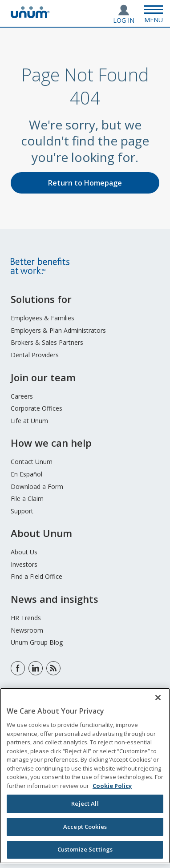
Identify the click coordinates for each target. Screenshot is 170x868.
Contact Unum (32, 462)
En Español (26, 474)
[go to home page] (30, 16)
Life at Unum (29, 421)
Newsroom (27, 630)
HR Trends (26, 618)
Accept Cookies (85, 827)
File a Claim (27, 499)
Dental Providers (35, 355)
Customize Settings (85, 849)
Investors (24, 564)
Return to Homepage (85, 183)
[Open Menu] (154, 13)
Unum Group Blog (37, 642)
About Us (24, 552)
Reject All (85, 803)
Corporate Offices (36, 408)
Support (22, 511)
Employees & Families (42, 318)
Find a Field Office (36, 576)
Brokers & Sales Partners (47, 342)
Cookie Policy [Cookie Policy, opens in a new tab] (112, 786)
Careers (22, 396)
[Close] (158, 698)
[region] (85, 776)
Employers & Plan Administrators (58, 330)
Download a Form (37, 486)
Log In (124, 20)
